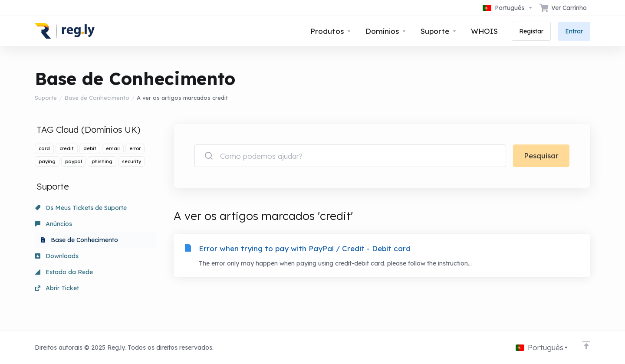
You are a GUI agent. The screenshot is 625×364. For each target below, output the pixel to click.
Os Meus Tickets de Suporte (81, 208)
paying (47, 161)
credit (67, 148)
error (135, 148)
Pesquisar (541, 156)
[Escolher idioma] (508, 8)
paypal (74, 161)
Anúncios (54, 224)
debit (90, 148)
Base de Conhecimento (97, 98)
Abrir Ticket (57, 288)
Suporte (46, 98)
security (132, 161)
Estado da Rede (64, 272)
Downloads (57, 256)
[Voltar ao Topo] (586, 345)
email (113, 148)
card (44, 148)
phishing (102, 161)
